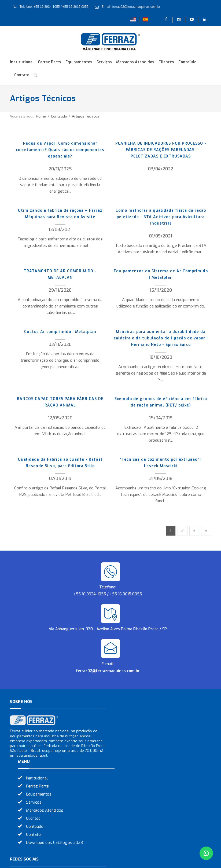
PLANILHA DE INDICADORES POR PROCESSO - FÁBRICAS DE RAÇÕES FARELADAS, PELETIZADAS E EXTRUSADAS (161, 150)
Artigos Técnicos (86, 116)
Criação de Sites (100, 861)
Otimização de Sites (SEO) (143, 861)
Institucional (22, 62)
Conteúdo (187, 62)
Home (41, 116)
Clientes (166, 62)
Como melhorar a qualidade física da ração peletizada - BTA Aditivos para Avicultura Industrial (161, 217)
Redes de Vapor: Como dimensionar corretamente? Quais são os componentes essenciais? (60, 150)
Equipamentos (79, 62)
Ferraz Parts (50, 62)
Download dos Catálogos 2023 (151, 783)
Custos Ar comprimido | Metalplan (60, 332)
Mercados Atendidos (135, 62)
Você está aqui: (22, 116)
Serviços (104, 62)
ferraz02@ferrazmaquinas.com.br (108, 671)
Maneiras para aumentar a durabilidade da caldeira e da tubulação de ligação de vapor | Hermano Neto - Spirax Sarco (161, 338)
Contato (22, 75)
